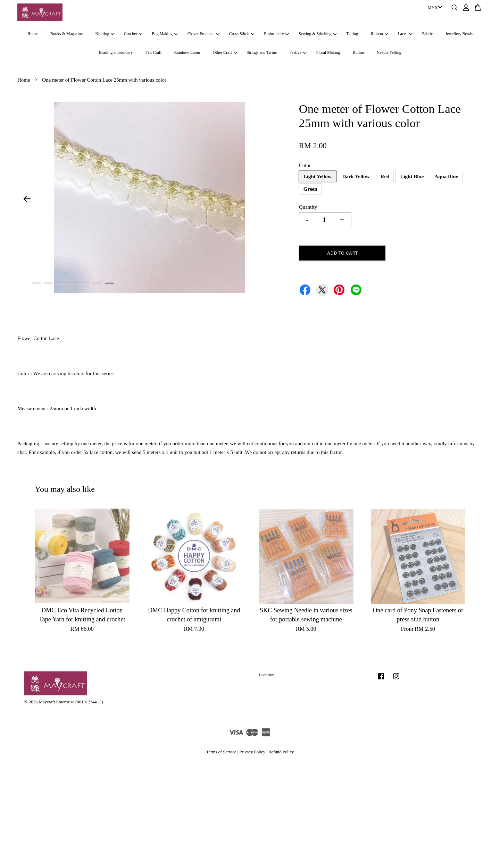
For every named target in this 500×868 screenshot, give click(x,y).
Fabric (428, 34)
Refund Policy (281, 752)
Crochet (133, 34)
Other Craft (225, 52)
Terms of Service (221, 752)
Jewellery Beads (459, 34)
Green (310, 189)
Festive (298, 52)
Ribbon (379, 34)
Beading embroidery (116, 52)
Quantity (308, 207)
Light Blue (412, 176)
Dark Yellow (356, 176)
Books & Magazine (66, 34)
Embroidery (276, 34)
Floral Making (328, 52)
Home (32, 34)
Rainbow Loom (187, 52)
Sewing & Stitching (318, 34)
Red (385, 176)
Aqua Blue (446, 176)
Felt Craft (153, 52)
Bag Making (165, 34)
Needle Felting (389, 52)
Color (305, 165)
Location (266, 675)
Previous (27, 199)
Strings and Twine (262, 52)
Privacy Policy (252, 752)
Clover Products (203, 34)
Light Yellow (318, 176)
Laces (405, 34)
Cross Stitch (242, 34)
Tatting (352, 34)
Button (359, 52)
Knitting (105, 34)
